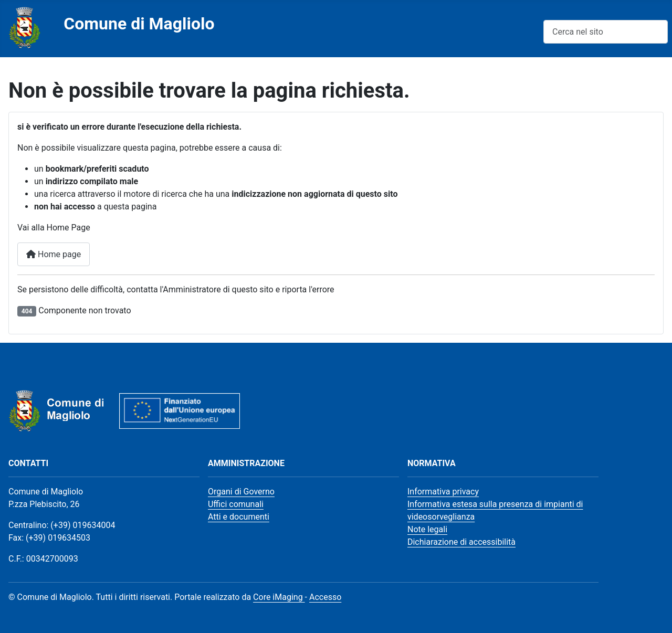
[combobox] (606, 32)
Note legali (427, 529)
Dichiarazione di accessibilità (461, 542)
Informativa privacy (443, 492)
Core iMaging (279, 597)
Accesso (325, 597)
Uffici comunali (236, 504)
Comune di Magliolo (139, 24)
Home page (54, 254)
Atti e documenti (239, 517)
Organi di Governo (241, 492)
